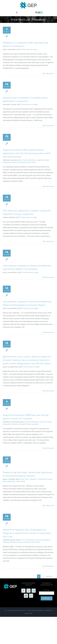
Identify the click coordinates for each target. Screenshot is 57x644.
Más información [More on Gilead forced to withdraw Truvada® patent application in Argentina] (48, 126)
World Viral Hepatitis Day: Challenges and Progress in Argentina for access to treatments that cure (27, 533)
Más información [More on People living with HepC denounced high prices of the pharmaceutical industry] (48, 505)
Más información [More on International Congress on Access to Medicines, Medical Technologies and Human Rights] (48, 332)
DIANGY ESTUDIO (28, 613)
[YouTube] (26, 596)
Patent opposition (33, 424)
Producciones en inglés (29, 49)
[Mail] (31, 596)
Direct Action (25, 479)
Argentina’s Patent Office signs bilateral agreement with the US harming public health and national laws (27, 153)
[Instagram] (34, 591)
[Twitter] (28, 591)
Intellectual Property (19, 162)
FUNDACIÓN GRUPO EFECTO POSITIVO (17, 611)
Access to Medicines (29, 160)
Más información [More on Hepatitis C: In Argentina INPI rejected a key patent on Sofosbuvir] (48, 73)
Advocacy (43, 422)
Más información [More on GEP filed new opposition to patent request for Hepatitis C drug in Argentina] (48, 241)
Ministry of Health (24, 542)
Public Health (31, 162)
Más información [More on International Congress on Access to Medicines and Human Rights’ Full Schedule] (48, 277)
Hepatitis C (34, 479)
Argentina (40, 160)
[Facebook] (23, 591)
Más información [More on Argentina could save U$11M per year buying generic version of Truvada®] (48, 448)
